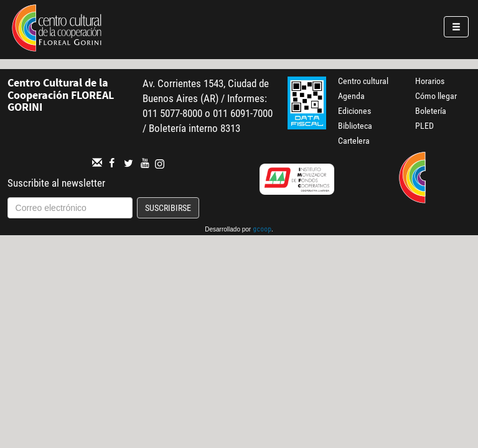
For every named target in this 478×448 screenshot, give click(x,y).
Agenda (351, 96)
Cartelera (354, 141)
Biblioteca (355, 126)
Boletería (431, 111)
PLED (424, 126)
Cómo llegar (436, 96)
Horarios (430, 81)
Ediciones (354, 111)
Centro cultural (363, 81)
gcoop (262, 230)
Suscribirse (168, 208)
